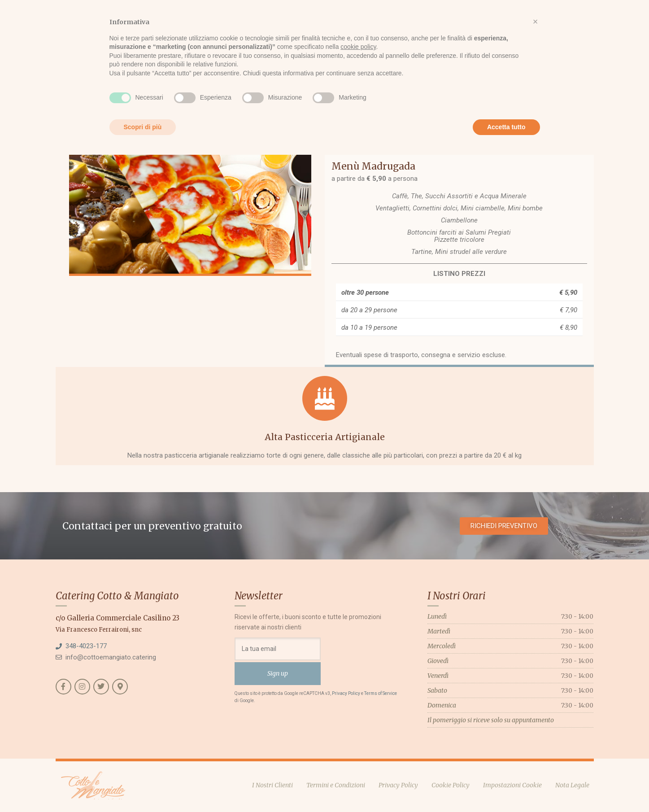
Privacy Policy (346, 693)
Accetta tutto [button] (506, 127)
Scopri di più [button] (143, 127)
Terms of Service (381, 693)
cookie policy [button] (358, 47)
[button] (536, 22)
